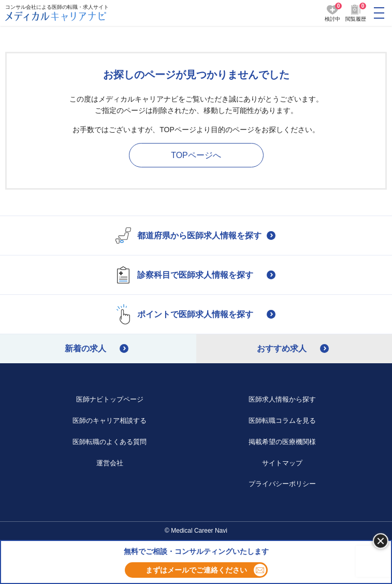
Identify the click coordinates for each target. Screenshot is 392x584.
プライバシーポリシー (282, 484)
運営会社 (110, 463)
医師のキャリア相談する (110, 421)
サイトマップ (282, 463)
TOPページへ (196, 155)
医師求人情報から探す (282, 399)
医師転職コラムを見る (282, 421)
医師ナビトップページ (110, 399)
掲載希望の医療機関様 (282, 442)
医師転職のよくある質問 (110, 442)
